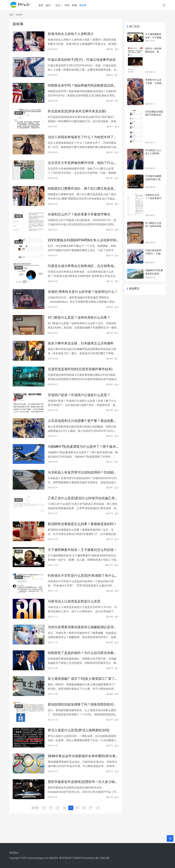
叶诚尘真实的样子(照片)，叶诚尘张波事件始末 (82, 61)
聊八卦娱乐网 (103, 858)
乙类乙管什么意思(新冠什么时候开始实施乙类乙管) (83, 512)
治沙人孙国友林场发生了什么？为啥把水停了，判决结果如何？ (82, 141)
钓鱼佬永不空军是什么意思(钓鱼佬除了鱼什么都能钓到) (83, 592)
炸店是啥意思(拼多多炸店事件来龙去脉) (77, 114)
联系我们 (14, 853)
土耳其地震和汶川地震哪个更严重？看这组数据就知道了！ (82, 433)
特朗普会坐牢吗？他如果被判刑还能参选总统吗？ (81, 87)
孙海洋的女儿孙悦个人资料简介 (71, 34)
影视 (75, 5)
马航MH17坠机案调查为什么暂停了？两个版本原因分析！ (82, 459)
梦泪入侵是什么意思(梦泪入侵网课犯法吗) (79, 751)
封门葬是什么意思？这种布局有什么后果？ (79, 326)
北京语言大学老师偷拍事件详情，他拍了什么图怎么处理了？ (82, 167)
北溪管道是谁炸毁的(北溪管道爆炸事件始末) (80, 380)
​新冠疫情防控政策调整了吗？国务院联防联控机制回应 (82, 725)
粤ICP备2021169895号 (71, 858)
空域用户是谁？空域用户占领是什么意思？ (79, 406)
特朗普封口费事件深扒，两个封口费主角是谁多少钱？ (82, 194)
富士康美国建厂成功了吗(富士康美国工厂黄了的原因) (83, 698)
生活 (59, 5)
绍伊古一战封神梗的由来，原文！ (153, 52)
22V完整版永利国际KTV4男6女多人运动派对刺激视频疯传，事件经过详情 (82, 247)
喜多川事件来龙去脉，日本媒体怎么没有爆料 (81, 353)
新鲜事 (84, 5)
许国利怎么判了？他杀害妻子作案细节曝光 (79, 220)
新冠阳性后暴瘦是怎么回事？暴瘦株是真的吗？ (82, 539)
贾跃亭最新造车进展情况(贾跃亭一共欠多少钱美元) (83, 805)
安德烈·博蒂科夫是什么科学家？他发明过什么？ (83, 300)
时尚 (68, 5)
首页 (42, 5)
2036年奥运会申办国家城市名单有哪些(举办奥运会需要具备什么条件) (82, 778)
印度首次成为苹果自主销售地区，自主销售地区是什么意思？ (82, 273)
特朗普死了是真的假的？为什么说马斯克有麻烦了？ (82, 672)
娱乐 (49, 5)
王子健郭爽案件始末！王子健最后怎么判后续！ (82, 565)
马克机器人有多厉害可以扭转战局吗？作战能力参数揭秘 (82, 486)
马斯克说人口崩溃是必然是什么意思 (74, 619)
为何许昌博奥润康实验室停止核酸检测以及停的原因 (82, 645)
